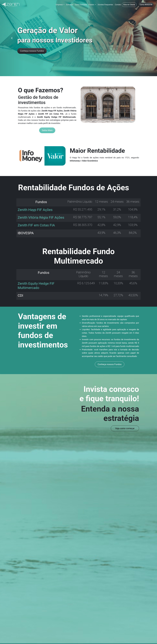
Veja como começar (125, 428)
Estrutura (70, 5)
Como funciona (81, 5)
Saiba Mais (47, 130)
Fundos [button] (92, 5)
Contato (118, 5)
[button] (12, 38)
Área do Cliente (129, 5)
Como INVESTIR (146, 5)
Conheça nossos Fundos (32, 51)
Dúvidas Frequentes (105, 5)
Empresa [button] (59, 5)
